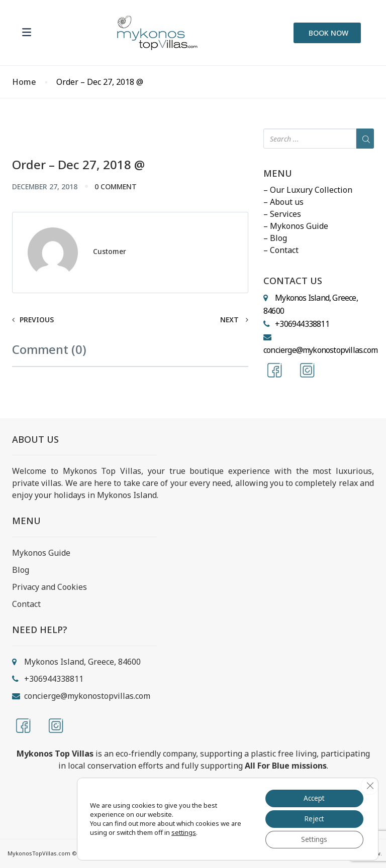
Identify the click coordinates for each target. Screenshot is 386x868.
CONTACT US (293, 281)
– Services (282, 214)
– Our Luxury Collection (308, 190)
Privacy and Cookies (50, 587)
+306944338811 (302, 324)
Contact (26, 604)
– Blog (275, 238)
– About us (283, 202)
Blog (21, 570)
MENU (278, 174)
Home (24, 82)
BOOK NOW (328, 33)
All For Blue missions (286, 766)
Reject (313, 818)
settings (184, 832)
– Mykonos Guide (296, 226)
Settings (313, 839)
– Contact (281, 250)
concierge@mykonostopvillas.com (320, 350)
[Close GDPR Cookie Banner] (369, 785)
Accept (313, 797)
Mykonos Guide (41, 553)
